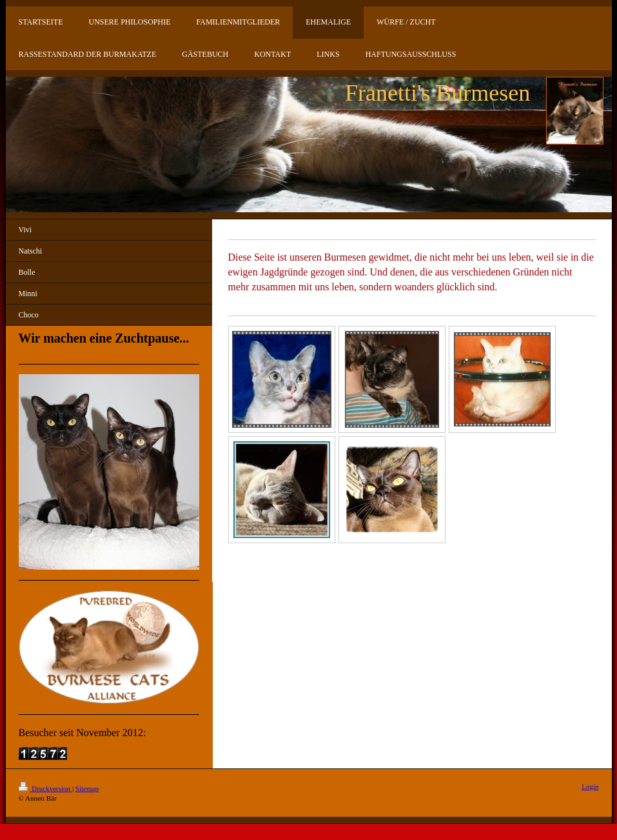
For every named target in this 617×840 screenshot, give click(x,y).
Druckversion (45, 788)
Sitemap (87, 788)
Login (590, 786)
